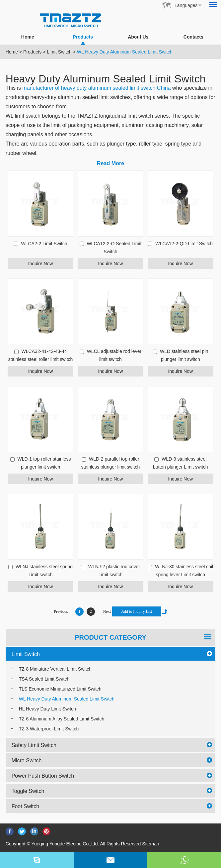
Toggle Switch (28, 791)
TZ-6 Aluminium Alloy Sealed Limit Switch (62, 719)
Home (28, 37)
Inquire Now (41, 264)
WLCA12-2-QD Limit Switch (184, 244)
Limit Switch (59, 52)
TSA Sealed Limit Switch (44, 679)
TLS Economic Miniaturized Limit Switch (60, 689)
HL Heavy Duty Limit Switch (47, 709)
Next (107, 611)
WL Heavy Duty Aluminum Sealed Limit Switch (125, 52)
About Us (138, 37)
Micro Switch (27, 760)
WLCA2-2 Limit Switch (44, 244)
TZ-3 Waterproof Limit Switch (49, 729)
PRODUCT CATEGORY (110, 637)
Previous (61, 611)
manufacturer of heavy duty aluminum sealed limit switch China (96, 88)
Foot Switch (26, 806)
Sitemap (150, 844)
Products (83, 39)
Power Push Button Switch (43, 776)
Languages (186, 5)
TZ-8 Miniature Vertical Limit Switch (55, 669)
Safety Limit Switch (34, 745)
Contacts (193, 37)
